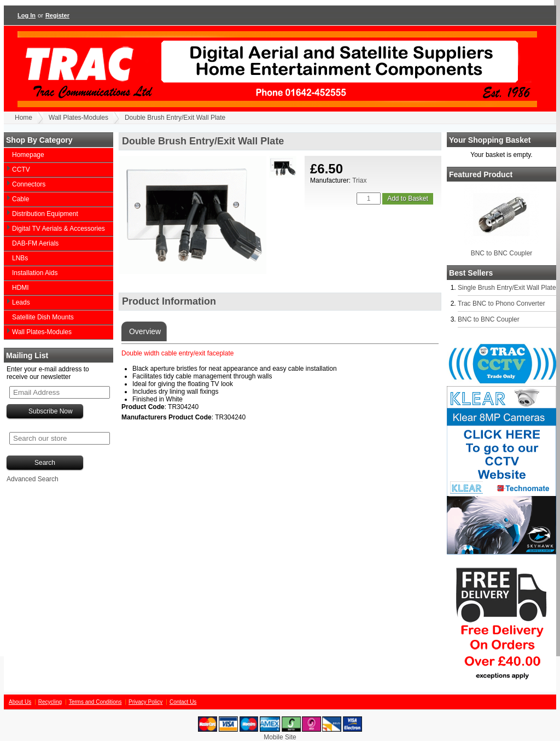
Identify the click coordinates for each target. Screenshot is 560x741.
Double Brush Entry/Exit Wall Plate (175, 118)
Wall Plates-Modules (78, 118)
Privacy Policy (145, 702)
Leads (21, 302)
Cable (21, 199)
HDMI (21, 288)
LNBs (20, 258)
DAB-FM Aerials (35, 243)
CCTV (21, 170)
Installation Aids (35, 273)
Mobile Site (280, 737)
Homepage (28, 155)
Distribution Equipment (45, 214)
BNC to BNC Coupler (502, 253)
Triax (359, 180)
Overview (144, 331)
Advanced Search (33, 479)
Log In (27, 15)
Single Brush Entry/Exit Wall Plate (507, 288)
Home (24, 118)
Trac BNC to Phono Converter (501, 304)
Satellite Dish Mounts (43, 317)
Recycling (50, 702)
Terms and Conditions (95, 702)
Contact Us (183, 702)
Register (57, 15)
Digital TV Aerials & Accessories (59, 229)
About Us (20, 702)
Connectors (29, 184)
